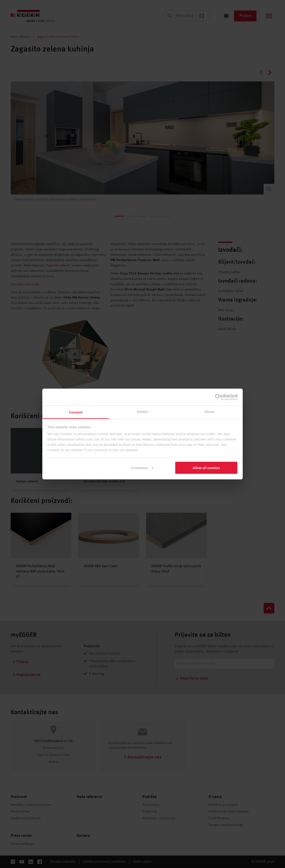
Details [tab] (142, 412)
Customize (142, 468)
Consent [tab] (76, 412)
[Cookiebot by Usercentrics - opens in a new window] (218, 397)
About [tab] (209, 412)
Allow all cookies (206, 468)
